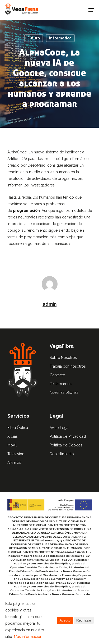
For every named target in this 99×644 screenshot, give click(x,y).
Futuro (34, 38)
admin (49, 304)
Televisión (16, 454)
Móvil (12, 445)
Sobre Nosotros (63, 358)
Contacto (57, 375)
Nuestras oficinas (64, 392)
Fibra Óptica (18, 428)
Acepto (65, 620)
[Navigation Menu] (91, 10)
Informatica (60, 38)
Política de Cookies (66, 445)
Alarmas (14, 463)
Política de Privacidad (68, 436)
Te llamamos (61, 384)
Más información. (29, 637)
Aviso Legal (60, 428)
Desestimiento (62, 454)
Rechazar (84, 620)
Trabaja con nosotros (68, 366)
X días (13, 436)
